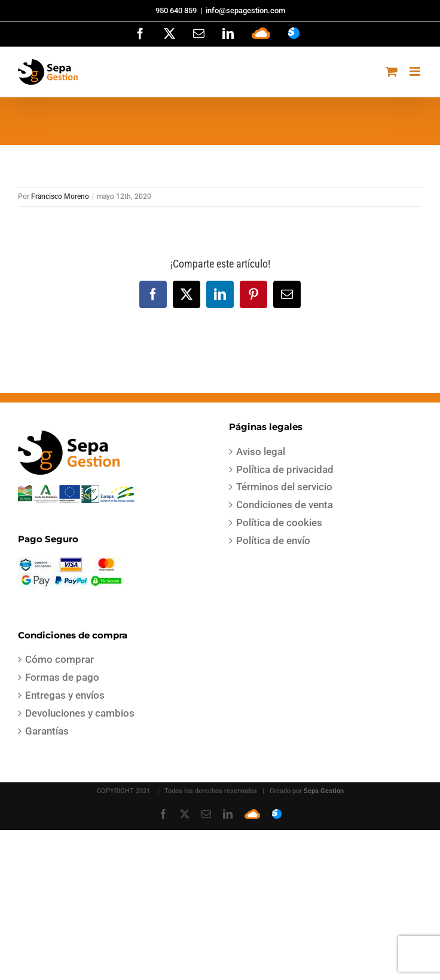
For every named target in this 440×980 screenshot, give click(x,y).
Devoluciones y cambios (80, 713)
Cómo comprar (59, 659)
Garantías (47, 731)
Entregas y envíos (65, 695)
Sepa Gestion (324, 791)
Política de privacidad (285, 469)
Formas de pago (62, 677)
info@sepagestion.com (245, 10)
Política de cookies (279, 523)
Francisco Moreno (60, 196)
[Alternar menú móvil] (416, 71)
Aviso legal (261, 451)
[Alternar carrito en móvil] (392, 71)
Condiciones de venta (285, 505)
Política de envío (273, 540)
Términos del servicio (284, 487)
